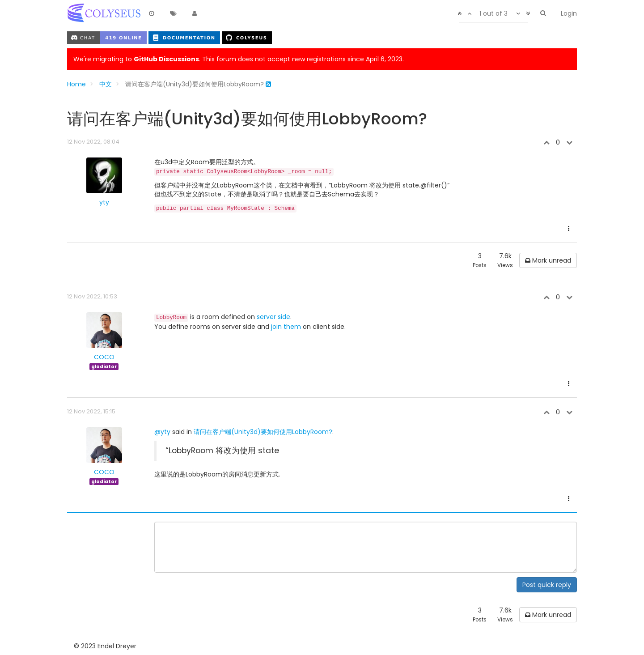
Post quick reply (547, 585)
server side (273, 317)
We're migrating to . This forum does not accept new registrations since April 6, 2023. (239, 59)
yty (104, 202)
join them (286, 327)
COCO (104, 357)
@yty (162, 432)
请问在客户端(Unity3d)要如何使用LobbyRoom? (263, 432)
